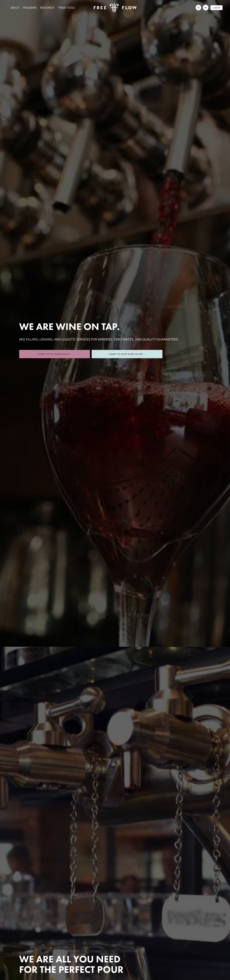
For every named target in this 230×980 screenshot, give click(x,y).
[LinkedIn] (204, 8)
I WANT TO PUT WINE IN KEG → (55, 354)
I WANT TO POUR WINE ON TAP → (127, 354)
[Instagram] (197, 8)
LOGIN (215, 8)
